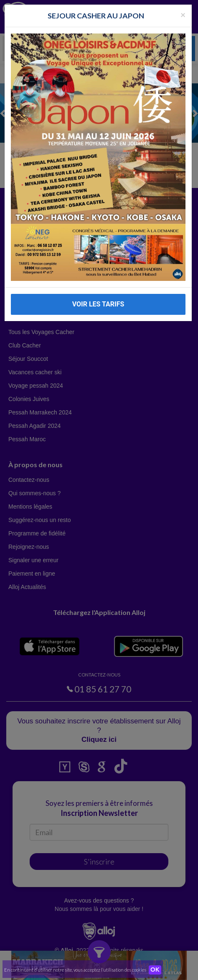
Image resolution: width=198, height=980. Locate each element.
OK (155, 970)
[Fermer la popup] (183, 14)
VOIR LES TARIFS (98, 304)
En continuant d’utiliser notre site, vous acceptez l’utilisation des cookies (75, 970)
